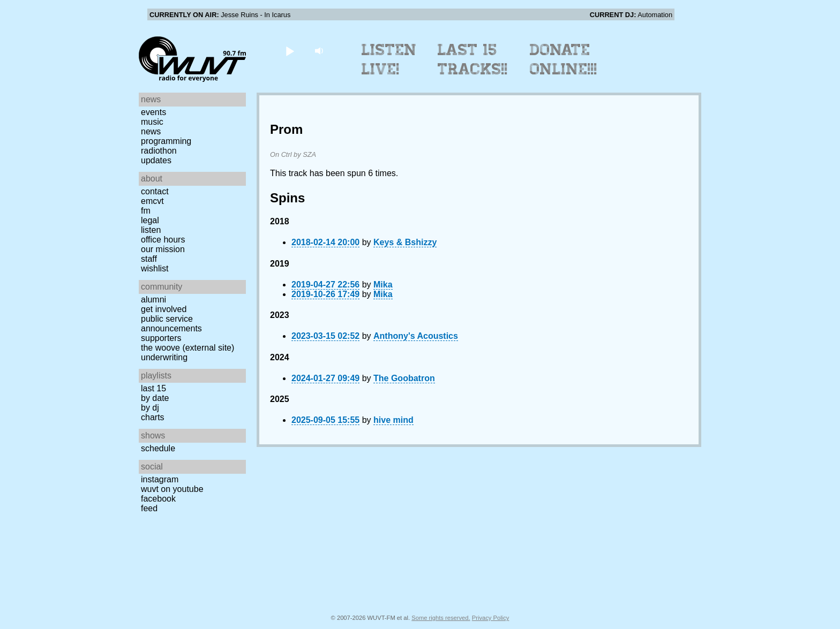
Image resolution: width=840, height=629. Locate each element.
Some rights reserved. (441, 618)
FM (146, 211)
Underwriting (164, 357)
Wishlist (155, 268)
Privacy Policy (491, 618)
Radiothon (159, 151)
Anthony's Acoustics (416, 336)
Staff (149, 259)
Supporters (161, 338)
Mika (383, 285)
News (151, 131)
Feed (149, 508)
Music (152, 122)
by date (155, 398)
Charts (153, 417)
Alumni (153, 300)
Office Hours (163, 240)
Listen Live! (389, 59)
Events (153, 112)
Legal (150, 220)
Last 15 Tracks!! (473, 59)
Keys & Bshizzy (405, 242)
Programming (166, 141)
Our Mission (163, 249)
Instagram (160, 479)
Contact (155, 191)
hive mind (393, 420)
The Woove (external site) (187, 348)
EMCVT (152, 201)
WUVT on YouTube (172, 489)
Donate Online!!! (564, 59)
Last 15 (153, 388)
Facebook (158, 499)
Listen (151, 230)
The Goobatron (404, 378)
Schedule (158, 448)
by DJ (150, 408)
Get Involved (164, 309)
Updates (156, 160)
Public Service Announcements (171, 324)
